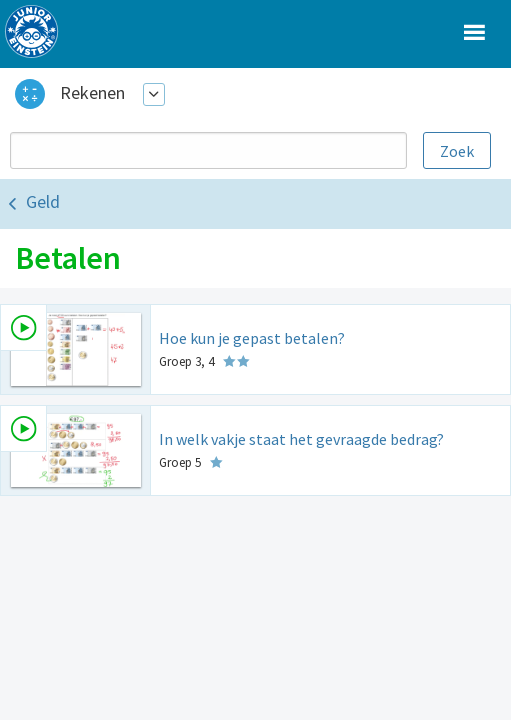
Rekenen (92, 92)
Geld (43, 201)
